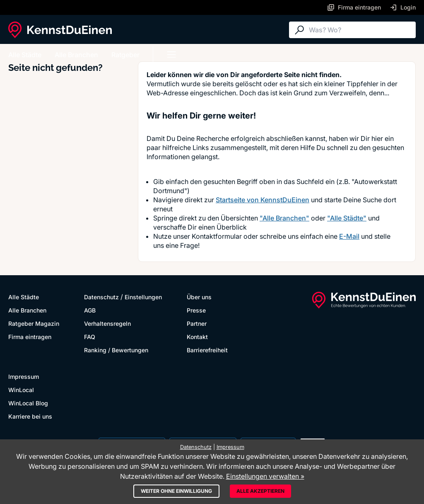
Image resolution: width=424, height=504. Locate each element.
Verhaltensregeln (107, 323)
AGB (90, 310)
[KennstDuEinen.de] (60, 30)
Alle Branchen (76, 55)
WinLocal (21, 390)
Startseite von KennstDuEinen (263, 200)
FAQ (90, 337)
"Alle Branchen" (284, 218)
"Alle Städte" (347, 218)
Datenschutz (101, 297)
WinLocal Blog (28, 403)
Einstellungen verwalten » (265, 476)
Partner (197, 323)
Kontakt (197, 337)
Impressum (24, 377)
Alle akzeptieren (260, 491)
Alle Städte (25, 55)
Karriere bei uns (30, 416)
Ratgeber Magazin (34, 323)
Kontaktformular (217, 236)
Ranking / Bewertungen (116, 350)
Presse (196, 310)
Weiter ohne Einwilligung (176, 491)
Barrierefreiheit (207, 350)
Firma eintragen (30, 337)
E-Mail (349, 236)
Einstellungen (143, 297)
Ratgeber (125, 55)
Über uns (199, 297)
